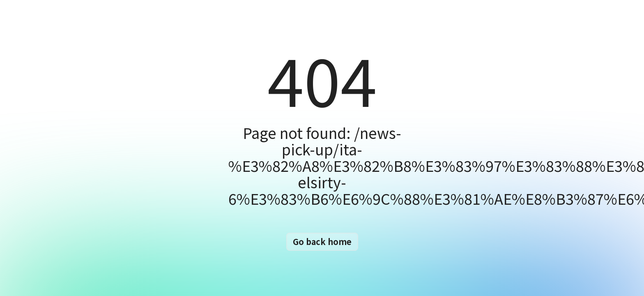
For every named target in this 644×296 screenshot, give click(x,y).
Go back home (322, 242)
